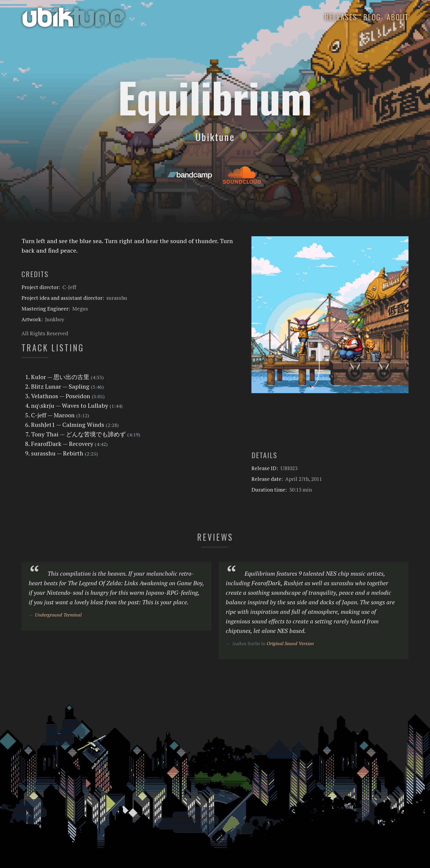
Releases (341, 17)
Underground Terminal (58, 615)
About (398, 17)
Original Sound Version (290, 643)
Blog (372, 17)
